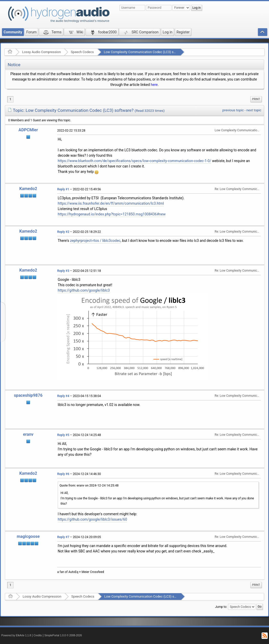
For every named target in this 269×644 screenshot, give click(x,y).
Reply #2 (63, 232)
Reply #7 (63, 537)
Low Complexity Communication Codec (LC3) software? (145, 52)
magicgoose (28, 536)
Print (256, 99)
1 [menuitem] (10, 99)
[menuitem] (256, 99)
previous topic (233, 110)
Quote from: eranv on (89, 486)
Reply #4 (63, 396)
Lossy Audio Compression (41, 52)
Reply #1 (63, 189)
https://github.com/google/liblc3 (84, 290)
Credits (38, 635)
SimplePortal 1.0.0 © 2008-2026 (63, 635)
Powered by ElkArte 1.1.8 (16, 635)
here (154, 85)
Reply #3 (63, 271)
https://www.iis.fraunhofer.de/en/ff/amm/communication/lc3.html (111, 203)
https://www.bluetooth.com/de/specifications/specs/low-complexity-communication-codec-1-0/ (134, 161)
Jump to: (221, 607)
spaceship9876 (28, 395)
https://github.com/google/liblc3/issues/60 (92, 519)
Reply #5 (63, 435)
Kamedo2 (28, 189)
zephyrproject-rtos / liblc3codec (95, 241)
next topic (254, 110)
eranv (28, 434)
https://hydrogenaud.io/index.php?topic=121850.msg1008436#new (112, 214)
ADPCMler (28, 130)
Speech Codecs (82, 52)
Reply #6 (63, 474)
